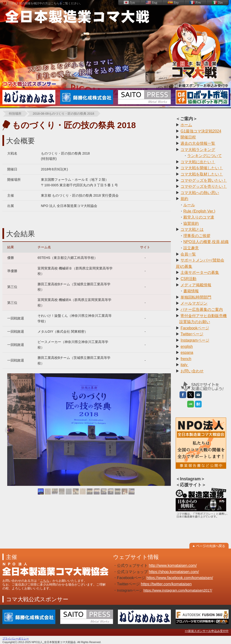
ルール (189, 205)
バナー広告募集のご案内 (202, 309)
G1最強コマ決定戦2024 (201, 131)
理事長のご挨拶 (197, 236)
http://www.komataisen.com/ (173, 566)
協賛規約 (191, 223)
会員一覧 (188, 254)
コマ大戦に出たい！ (198, 162)
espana (187, 353)
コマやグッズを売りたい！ (204, 186)
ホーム (186, 125)
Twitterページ (192, 334)
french (186, 359)
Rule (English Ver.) (199, 211)
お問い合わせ (192, 371)
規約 (184, 199)
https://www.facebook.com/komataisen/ (180, 578)
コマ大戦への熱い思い (200, 193)
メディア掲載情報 (196, 285)
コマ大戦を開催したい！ (202, 168)
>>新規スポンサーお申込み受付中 (207, 631)
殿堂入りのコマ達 (199, 217)
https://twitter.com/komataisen (166, 584)
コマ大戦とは (192, 229)
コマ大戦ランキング (198, 150)
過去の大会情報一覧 (198, 143)
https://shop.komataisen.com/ (174, 572)
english (187, 347)
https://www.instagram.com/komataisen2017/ (178, 590)
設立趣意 (191, 248)
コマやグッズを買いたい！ (204, 180)
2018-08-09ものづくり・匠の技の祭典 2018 (63, 114)
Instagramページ (195, 340)
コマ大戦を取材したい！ (202, 174)
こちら (45, 581)
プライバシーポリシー (16, 638)
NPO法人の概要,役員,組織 (206, 242)
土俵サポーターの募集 (200, 272)
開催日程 (188, 137)
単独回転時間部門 (196, 297)
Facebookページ (195, 328)
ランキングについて (205, 156)
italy (184, 365)
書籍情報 (191, 291)
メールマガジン (194, 303)
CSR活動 (188, 279)
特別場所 (15, 114)
